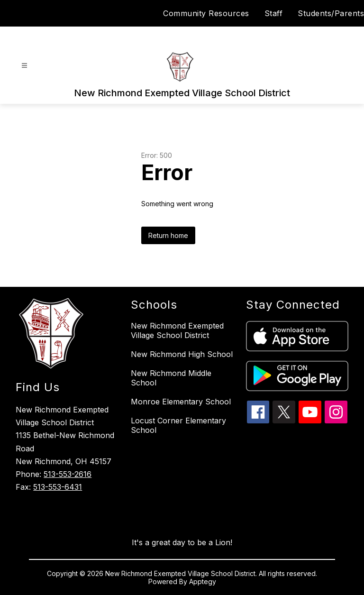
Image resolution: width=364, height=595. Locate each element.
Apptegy (203, 581)
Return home (168, 235)
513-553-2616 (68, 474)
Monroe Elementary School (181, 402)
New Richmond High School (182, 354)
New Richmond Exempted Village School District (177, 330)
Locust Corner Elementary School (178, 425)
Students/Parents (331, 13)
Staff (274, 13)
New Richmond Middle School (171, 378)
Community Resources (206, 13)
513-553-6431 (58, 487)
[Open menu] (24, 66)
